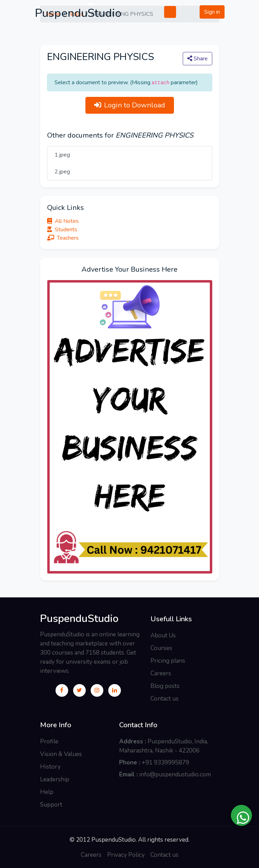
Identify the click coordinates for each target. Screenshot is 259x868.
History (50, 767)
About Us (163, 635)
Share (198, 59)
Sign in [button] (212, 12)
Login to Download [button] (130, 105)
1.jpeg (62, 155)
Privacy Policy (126, 855)
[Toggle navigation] (165, 12)
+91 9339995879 (165, 763)
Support (51, 805)
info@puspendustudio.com (175, 774)
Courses (161, 648)
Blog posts (165, 686)
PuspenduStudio (79, 619)
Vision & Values (61, 754)
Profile (49, 741)
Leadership (55, 779)
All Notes (63, 221)
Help (47, 792)
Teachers (63, 238)
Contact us (164, 699)
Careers (161, 673)
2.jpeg (62, 172)
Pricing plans (168, 661)
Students (62, 230)
